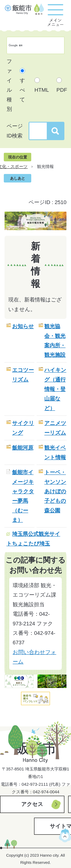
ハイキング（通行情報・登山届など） (55, 389)
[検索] (32, 45)
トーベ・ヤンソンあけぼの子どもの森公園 (55, 491)
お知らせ (23, 326)
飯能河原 (23, 448)
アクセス (32, 804)
